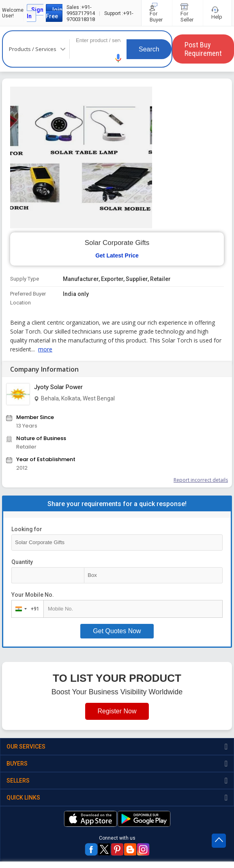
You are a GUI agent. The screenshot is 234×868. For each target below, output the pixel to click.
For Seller (188, 13)
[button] (118, 58)
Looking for (27, 529)
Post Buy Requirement (203, 49)
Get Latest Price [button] (117, 255)
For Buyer (157, 13)
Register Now (117, 711)
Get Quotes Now (117, 631)
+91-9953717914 (81, 10)
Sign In (35, 13)
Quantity (22, 562)
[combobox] (26, 609)
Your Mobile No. (33, 595)
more (45, 349)
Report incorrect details (201, 480)
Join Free (54, 13)
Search (149, 49)
